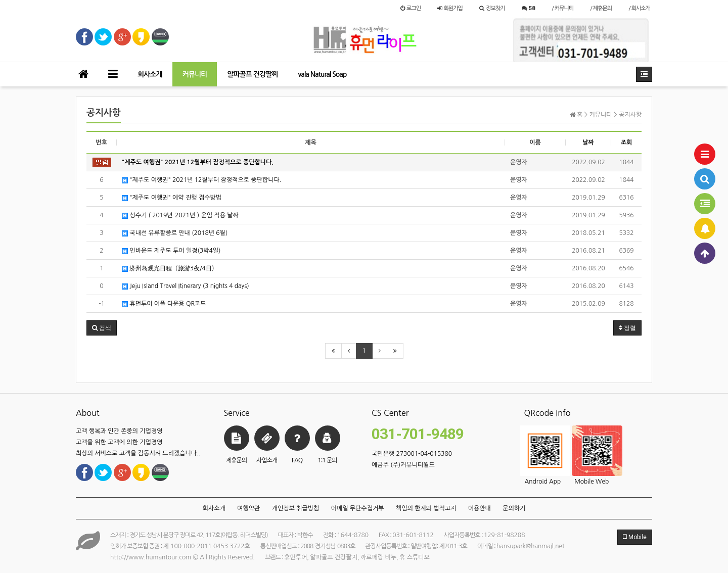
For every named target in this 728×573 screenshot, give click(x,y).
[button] (102, 328)
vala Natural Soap (322, 74)
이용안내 (480, 508)
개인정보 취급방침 (296, 508)
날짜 (588, 142)
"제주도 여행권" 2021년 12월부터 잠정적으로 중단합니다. (201, 180)
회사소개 (150, 74)
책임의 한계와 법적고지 (426, 508)
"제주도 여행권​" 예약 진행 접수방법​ (172, 198)
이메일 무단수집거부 (358, 508)
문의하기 (514, 508)
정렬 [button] (627, 328)
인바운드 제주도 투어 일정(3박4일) (171, 251)
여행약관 (248, 508)
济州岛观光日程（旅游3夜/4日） (170, 269)
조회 (627, 142)
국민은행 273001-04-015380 (412, 454)
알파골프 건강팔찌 (252, 74)
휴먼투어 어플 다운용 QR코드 (164, 304)
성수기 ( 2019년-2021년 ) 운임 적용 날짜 (180, 216)
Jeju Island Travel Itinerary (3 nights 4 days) (186, 286)
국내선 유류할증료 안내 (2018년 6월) (175, 233)
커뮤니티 (195, 74)
